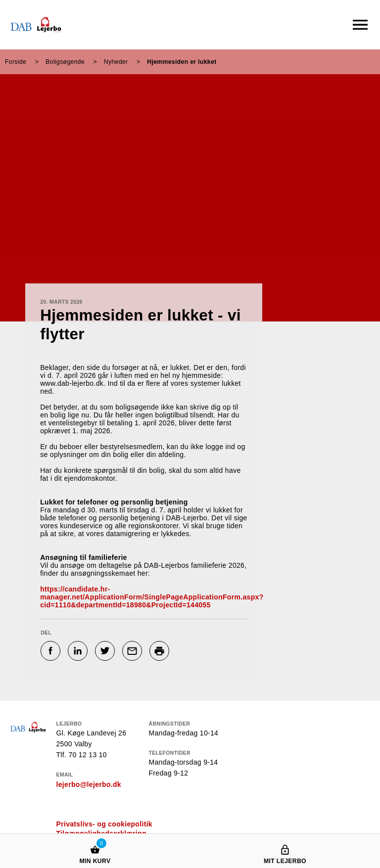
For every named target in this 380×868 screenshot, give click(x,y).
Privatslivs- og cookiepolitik (104, 824)
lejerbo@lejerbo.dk (89, 784)
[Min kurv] (95, 840)
